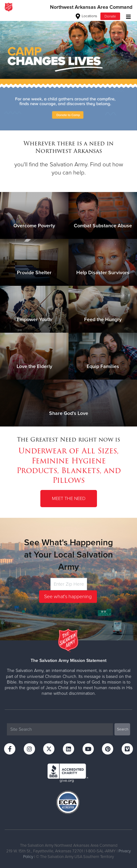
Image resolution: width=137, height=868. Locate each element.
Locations (86, 16)
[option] (68, 72)
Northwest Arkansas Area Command (91, 7)
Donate (110, 16)
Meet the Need (69, 498)
